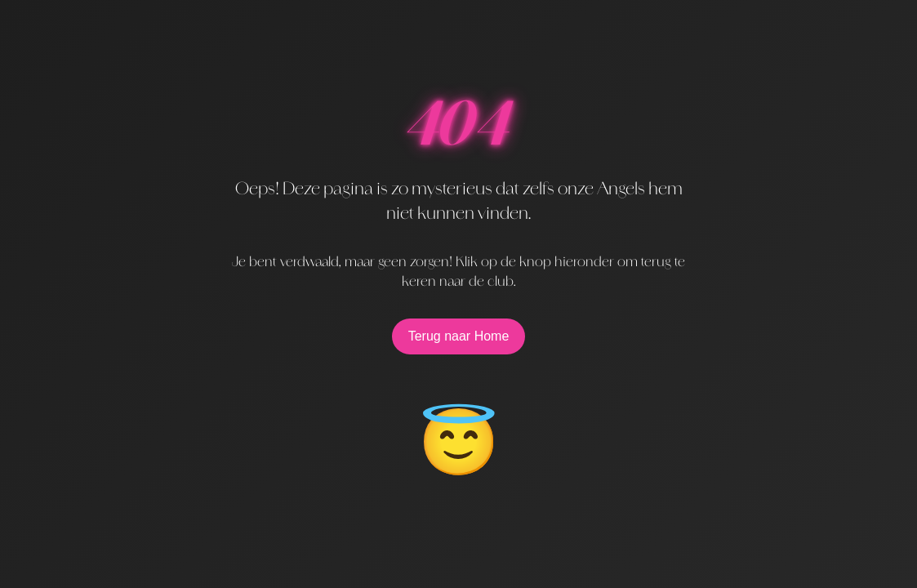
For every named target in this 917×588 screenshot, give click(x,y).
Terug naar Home (459, 336)
